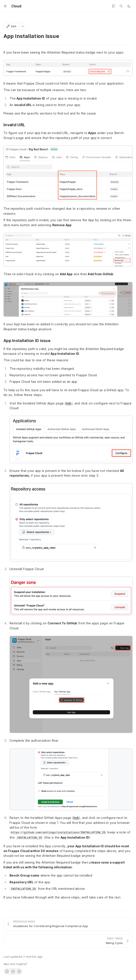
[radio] (7, 971)
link (69, 403)
